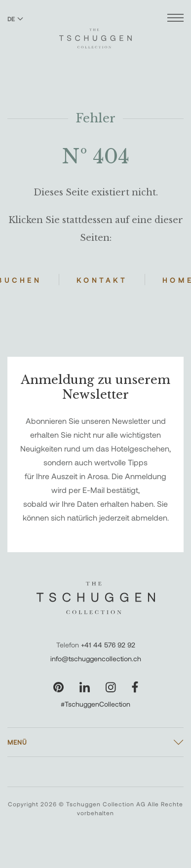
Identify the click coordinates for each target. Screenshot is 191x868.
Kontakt (102, 280)
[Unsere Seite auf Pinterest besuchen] (58, 687)
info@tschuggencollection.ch (96, 659)
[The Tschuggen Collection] (95, 34)
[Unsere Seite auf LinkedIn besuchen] (85, 687)
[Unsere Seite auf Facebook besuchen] (135, 687)
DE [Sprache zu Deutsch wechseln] (15, 19)
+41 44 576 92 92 (108, 645)
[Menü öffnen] (175, 19)
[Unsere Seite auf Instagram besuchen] (111, 687)
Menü (17, 742)
